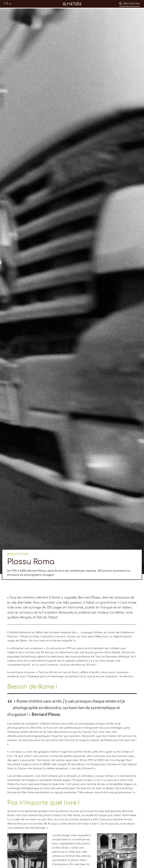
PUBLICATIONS (19, 554)
